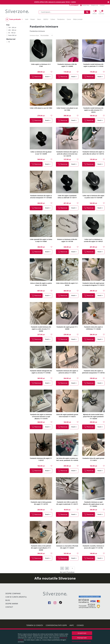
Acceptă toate (82, 633)
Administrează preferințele (81, 641)
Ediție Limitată (78, 19)
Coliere (53, 19)
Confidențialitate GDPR (56, 625)
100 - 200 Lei (12, 27)
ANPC (72, 625)
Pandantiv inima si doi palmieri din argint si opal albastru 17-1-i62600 (41, 548)
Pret (8, 25)
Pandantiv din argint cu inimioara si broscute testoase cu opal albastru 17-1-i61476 (41, 417)
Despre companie (13, 593)
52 (9, 42)
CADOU (46, 19)
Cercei (69, 19)
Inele (27, 19)
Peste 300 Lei (12, 35)
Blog (8, 600)
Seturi (39, 19)
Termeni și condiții (35, 625)
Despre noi (95, 5)
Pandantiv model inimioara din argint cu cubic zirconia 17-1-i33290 (41, 329)
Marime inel (11, 39)
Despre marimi (12, 604)
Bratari (33, 19)
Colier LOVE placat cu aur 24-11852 (41, 108)
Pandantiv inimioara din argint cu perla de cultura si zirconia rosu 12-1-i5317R (67, 154)
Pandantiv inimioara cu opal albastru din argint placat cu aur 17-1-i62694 (93, 504)
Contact (102, 5)
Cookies (80, 625)
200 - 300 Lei (12, 30)
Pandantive (61, 19)
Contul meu (85, 5)
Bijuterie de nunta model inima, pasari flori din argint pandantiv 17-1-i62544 (93, 417)
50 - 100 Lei (12, 33)
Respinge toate (82, 638)
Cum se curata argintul (16, 597)
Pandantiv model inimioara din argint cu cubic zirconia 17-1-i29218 (93, 110)
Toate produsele (14, 19)
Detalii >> (48, 77)
